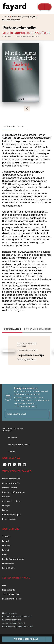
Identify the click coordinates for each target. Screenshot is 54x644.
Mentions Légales (10, 613)
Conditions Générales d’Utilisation (17, 616)
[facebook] (10, 465)
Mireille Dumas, (14, 33)
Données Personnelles (12, 620)
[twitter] (15, 465)
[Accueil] (14, 7)
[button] (27, 36)
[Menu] (45, 7)
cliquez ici (32, 406)
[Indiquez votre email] (23, 414)
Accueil (6, 17)
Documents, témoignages (24, 17)
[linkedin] (24, 465)
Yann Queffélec (39, 33)
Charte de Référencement (14, 623)
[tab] (9, 126)
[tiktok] (19, 465)
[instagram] (5, 465)
